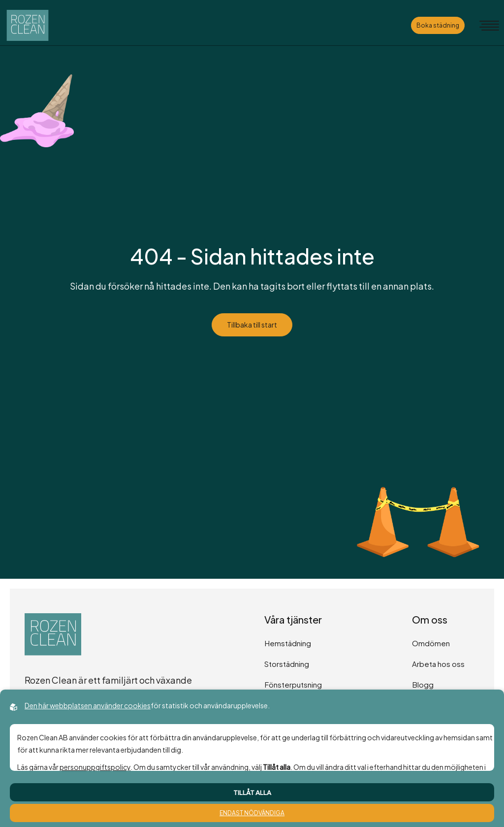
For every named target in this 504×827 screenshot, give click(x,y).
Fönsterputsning (293, 684)
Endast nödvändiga (252, 813)
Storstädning (287, 664)
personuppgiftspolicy (95, 767)
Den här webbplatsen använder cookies (88, 705)
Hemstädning (288, 643)
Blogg (423, 684)
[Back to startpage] (28, 25)
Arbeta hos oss (438, 664)
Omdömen (431, 643)
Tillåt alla (252, 792)
